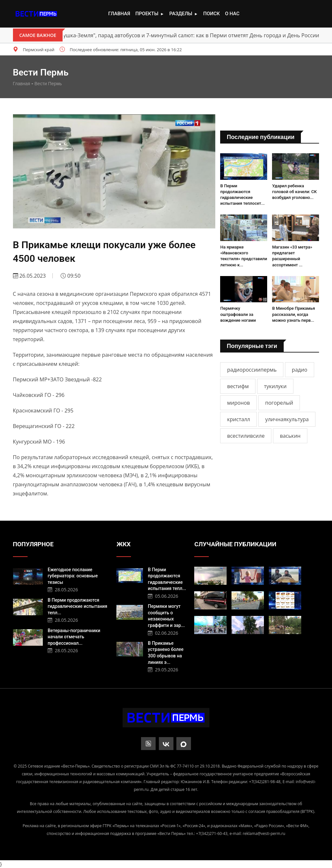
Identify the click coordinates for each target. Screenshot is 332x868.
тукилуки (275, 386)
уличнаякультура (287, 419)
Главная (119, 14)
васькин (290, 436)
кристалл (238, 419)
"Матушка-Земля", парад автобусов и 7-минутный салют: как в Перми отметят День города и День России (185, 35)
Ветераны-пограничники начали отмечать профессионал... (74, 637)
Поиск (212, 14)
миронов (238, 403)
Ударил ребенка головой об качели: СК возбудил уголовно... (294, 192)
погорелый (279, 403)
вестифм (238, 386)
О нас (232, 14)
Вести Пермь (48, 84)
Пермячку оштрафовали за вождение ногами (238, 314)
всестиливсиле (246, 436)
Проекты (150, 14)
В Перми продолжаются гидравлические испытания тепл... (77, 606)
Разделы (184, 14)
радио (300, 370)
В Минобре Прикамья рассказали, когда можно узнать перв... (293, 314)
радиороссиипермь (252, 370)
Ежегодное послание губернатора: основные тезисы (73, 576)
